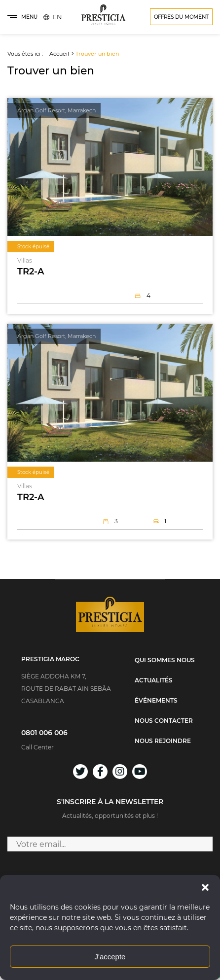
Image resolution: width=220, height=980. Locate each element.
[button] (205, 887)
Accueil (59, 54)
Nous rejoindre (163, 741)
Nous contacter (164, 721)
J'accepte (110, 957)
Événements (156, 701)
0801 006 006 (44, 733)
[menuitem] (57, 17)
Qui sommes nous (165, 660)
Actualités (154, 680)
